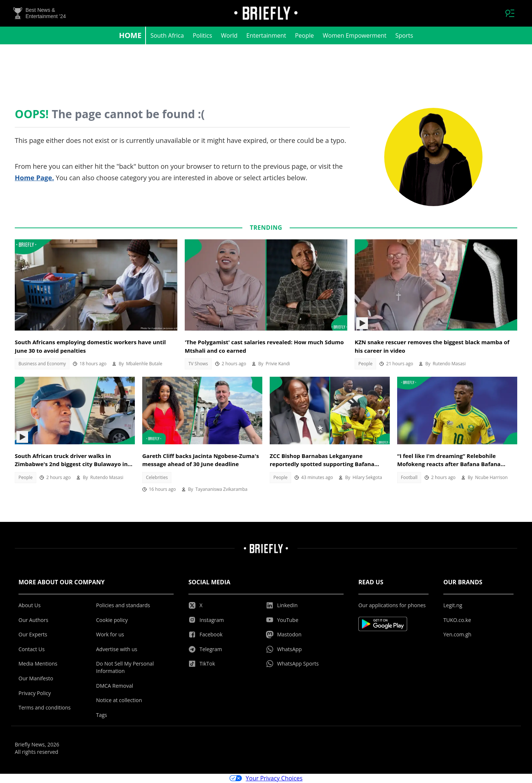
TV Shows (198, 364)
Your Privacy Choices (266, 779)
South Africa (167, 35)
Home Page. (34, 178)
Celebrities (157, 477)
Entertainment (266, 35)
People (304, 35)
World (229, 35)
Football (409, 477)
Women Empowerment (355, 35)
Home (130, 35)
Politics (202, 35)
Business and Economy (42, 364)
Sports (404, 35)
